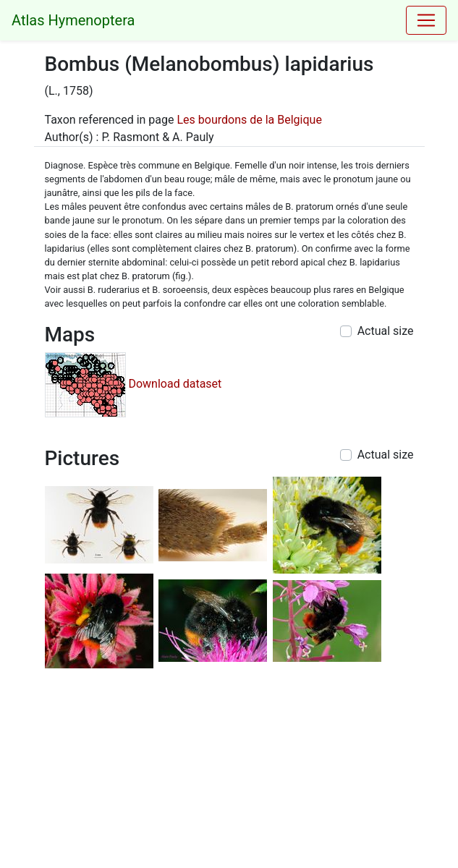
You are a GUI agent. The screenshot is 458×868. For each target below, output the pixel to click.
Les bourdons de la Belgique (249, 120)
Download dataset (175, 384)
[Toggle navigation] (426, 20)
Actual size (386, 331)
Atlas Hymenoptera (73, 20)
